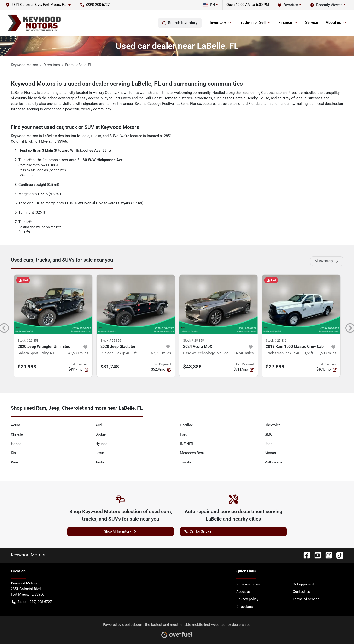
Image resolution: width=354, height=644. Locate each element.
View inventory (248, 584)
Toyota (186, 462)
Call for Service (198, 531)
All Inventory (327, 261)
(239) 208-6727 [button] (95, 5)
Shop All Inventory (121, 532)
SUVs (114, 136)
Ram (14, 462)
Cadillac (186, 425)
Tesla (100, 462)
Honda (16, 444)
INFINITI (187, 444)
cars (86, 136)
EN (209, 5)
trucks (96, 136)
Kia (13, 453)
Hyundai (102, 444)
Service (312, 22)
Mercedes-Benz (192, 453)
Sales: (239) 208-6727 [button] (32, 602)
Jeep (268, 444)
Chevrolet (272, 425)
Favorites (288, 5)
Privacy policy (247, 599)
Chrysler (17, 434)
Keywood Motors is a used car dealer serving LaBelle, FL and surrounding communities (127, 84)
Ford (184, 434)
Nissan (270, 453)
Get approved (303, 584)
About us (244, 592)
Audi (99, 425)
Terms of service (306, 599)
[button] (40, 5)
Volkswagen (274, 462)
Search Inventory (180, 23)
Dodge (101, 434)
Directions (245, 607)
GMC (269, 434)
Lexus (100, 453)
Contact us (301, 592)
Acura (15, 425)
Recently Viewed (326, 5)
